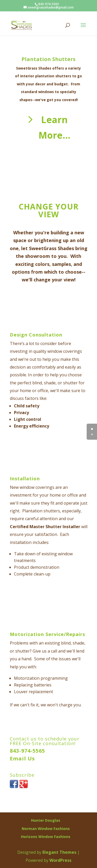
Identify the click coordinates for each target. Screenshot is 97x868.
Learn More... (54, 127)
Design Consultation (36, 335)
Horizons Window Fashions (46, 837)
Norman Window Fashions (46, 829)
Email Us (22, 758)
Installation (25, 478)
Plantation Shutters (48, 59)
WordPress (60, 860)
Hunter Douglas (46, 820)
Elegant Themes (59, 852)
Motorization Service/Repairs (47, 634)
